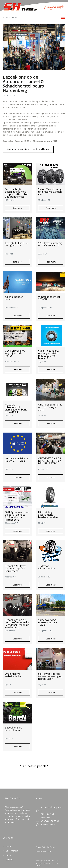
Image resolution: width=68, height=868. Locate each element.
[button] (6, 44)
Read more (17, 208)
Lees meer (17, 316)
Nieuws (14, 17)
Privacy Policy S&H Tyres (45, 847)
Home (5, 17)
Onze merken (12, 851)
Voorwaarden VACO (43, 852)
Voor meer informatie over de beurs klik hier (28, 149)
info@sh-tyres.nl (48, 825)
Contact (9, 860)
